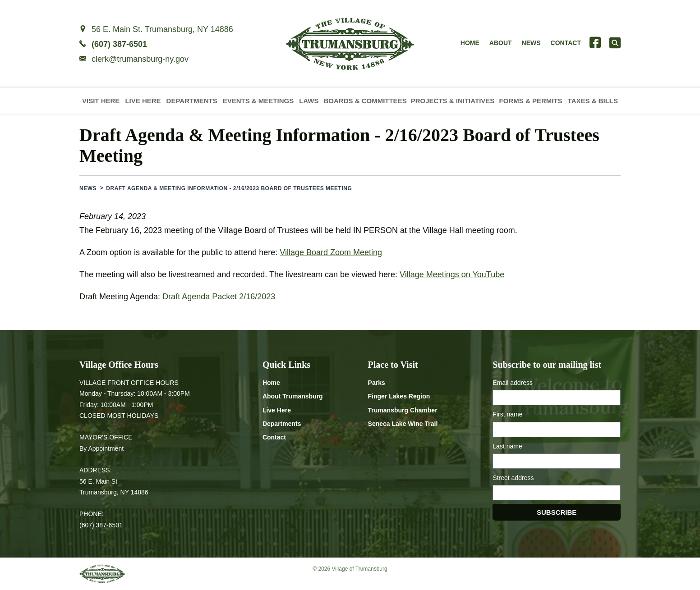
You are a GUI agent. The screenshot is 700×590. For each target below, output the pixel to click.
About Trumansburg (293, 396)
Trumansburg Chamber (403, 410)
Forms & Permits (531, 101)
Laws (309, 101)
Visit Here (101, 101)
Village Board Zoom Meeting (331, 252)
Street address (513, 478)
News (531, 43)
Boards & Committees (365, 101)
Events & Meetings (258, 101)
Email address (513, 383)
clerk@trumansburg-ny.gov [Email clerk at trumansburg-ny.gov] (140, 59)
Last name (507, 446)
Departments (192, 101)
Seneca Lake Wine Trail (403, 424)
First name (507, 414)
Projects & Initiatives (453, 101)
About (501, 43)
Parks (377, 383)
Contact (566, 43)
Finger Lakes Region (399, 396)
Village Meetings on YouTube (452, 274)
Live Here (143, 101)
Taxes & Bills (593, 101)
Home (470, 43)
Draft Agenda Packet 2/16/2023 (219, 297)
